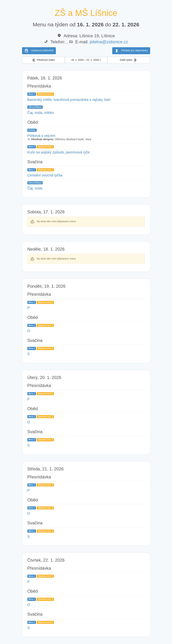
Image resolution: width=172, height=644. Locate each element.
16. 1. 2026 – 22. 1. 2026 (86, 60)
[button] (43, 60)
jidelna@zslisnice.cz (109, 42)
